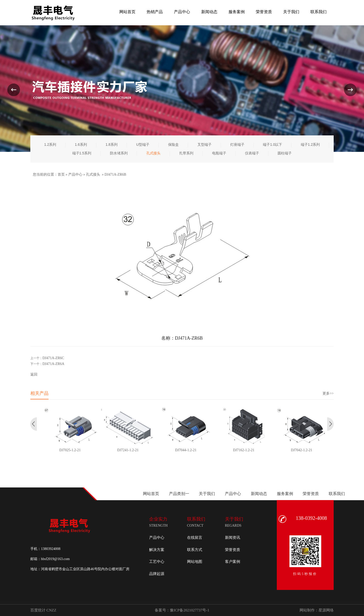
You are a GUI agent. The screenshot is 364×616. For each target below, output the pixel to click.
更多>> (328, 393)
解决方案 (157, 550)
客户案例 (233, 562)
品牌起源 (157, 574)
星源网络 (326, 610)
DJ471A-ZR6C (53, 358)
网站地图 (195, 562)
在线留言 (195, 538)
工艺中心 (157, 562)
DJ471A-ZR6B (116, 174)
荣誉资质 (233, 550)
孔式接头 (93, 174)
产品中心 (75, 174)
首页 (61, 174)
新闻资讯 (233, 538)
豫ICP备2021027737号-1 (190, 610)
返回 (34, 374)
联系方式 (195, 550)
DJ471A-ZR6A (53, 364)
